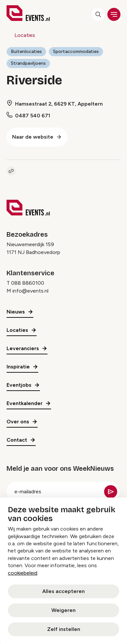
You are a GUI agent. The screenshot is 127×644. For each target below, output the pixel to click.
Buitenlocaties (26, 51)
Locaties (25, 35)
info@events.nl (30, 291)
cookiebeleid (23, 573)
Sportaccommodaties (76, 51)
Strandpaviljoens (28, 63)
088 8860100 (28, 283)
